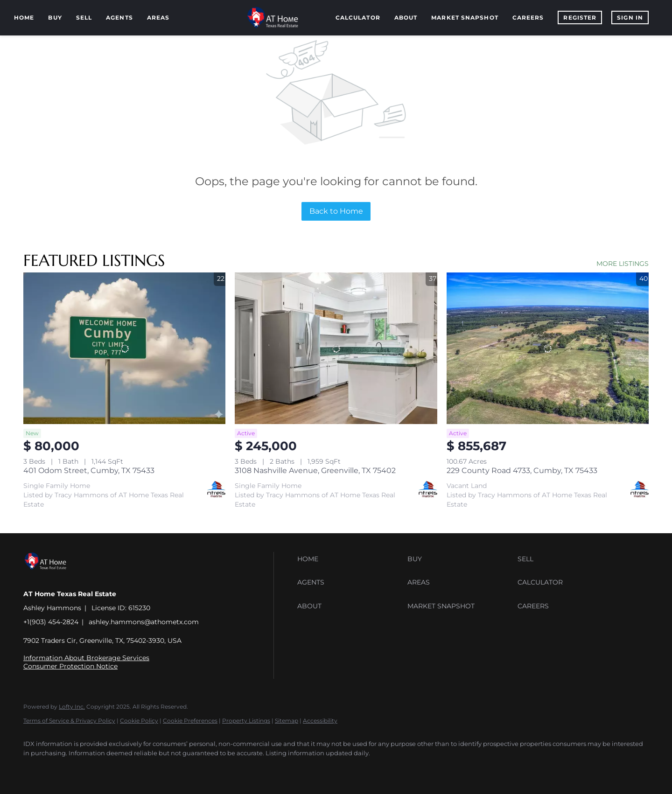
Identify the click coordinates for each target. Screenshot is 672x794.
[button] (350, 559)
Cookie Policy (139, 721)
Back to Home (336, 211)
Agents (119, 17)
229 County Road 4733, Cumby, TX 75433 (522, 470)
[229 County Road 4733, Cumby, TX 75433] (548, 348)
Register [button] (580, 17)
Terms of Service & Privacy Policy (69, 721)
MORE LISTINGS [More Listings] (623, 264)
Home (24, 17)
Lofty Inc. (72, 707)
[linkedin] (62, 769)
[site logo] (52, 578)
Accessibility (320, 721)
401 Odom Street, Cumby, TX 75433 (89, 470)
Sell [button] (84, 17)
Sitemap (287, 721)
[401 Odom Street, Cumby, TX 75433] (124, 348)
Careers (528, 17)
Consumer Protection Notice (70, 666)
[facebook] (35, 769)
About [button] (406, 17)
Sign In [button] (630, 17)
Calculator (358, 17)
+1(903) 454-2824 (51, 622)
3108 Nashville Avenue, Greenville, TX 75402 (315, 470)
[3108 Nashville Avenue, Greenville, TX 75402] (336, 348)
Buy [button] (55, 17)
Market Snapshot (465, 17)
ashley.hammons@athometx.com (144, 622)
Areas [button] (158, 17)
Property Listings (246, 721)
